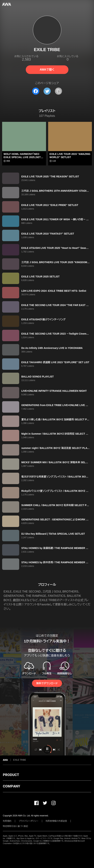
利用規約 (7, 821)
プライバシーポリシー (29, 821)
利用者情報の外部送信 (56, 821)
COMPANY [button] (11, 786)
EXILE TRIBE (20, 760)
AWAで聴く (47, 70)
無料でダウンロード (47, 683)
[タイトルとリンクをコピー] (58, 91)
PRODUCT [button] (11, 775)
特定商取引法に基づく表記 (15, 826)
